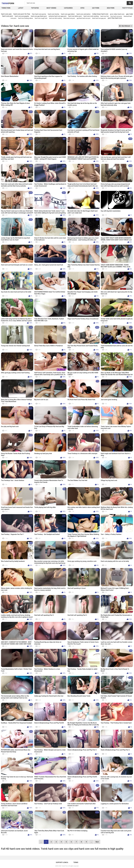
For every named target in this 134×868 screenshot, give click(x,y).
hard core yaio (6, 14)
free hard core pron (116, 16)
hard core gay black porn (39, 16)
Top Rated (35, 8)
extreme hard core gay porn (58, 16)
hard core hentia (53, 14)
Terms (76, 862)
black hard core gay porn (99, 18)
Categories (68, 8)
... (91, 842)
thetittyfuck (127, 8)
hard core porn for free (22, 14)
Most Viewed (51, 8)
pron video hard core (117, 14)
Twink (8, 3)
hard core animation (83, 14)
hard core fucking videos (25, 18)
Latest (21, 8)
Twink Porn (6, 8)
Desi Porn (111, 8)
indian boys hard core (100, 14)
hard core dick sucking (55, 18)
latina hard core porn (69, 18)
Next (97, 842)
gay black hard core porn (84, 18)
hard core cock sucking (91, 16)
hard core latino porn (75, 16)
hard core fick (104, 16)
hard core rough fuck (41, 18)
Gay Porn (96, 8)
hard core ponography (22, 16)
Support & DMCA (62, 862)
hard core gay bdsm (68, 14)
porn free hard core (115, 18)
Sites (82, 8)
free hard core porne (39, 14)
